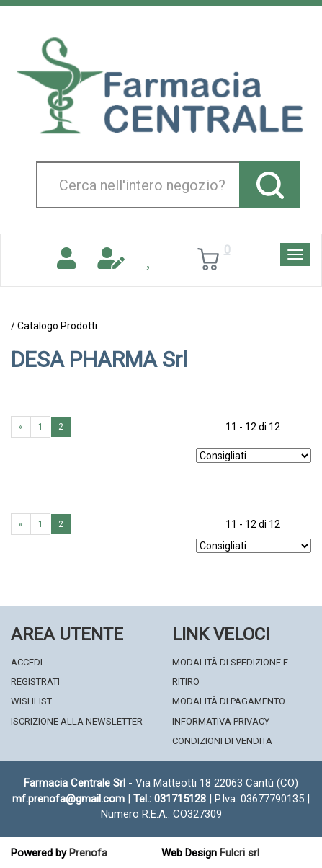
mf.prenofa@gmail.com (68, 799)
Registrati (35, 682)
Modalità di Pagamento (229, 701)
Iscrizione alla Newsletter (77, 721)
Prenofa (88, 853)
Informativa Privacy (221, 721)
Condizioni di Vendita (222, 741)
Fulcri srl (240, 853)
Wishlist (31, 701)
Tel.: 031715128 (170, 799)
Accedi (27, 662)
